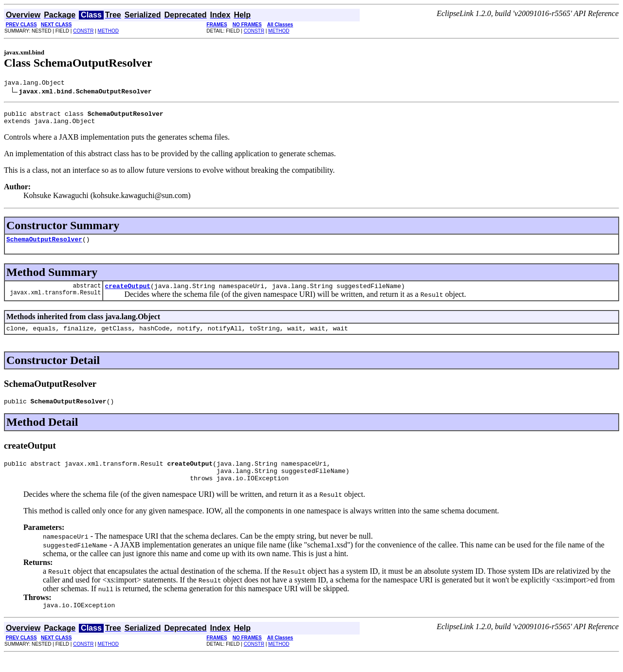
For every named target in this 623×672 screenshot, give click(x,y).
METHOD (108, 31)
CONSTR (83, 31)
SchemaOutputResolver (44, 245)
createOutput (128, 293)
